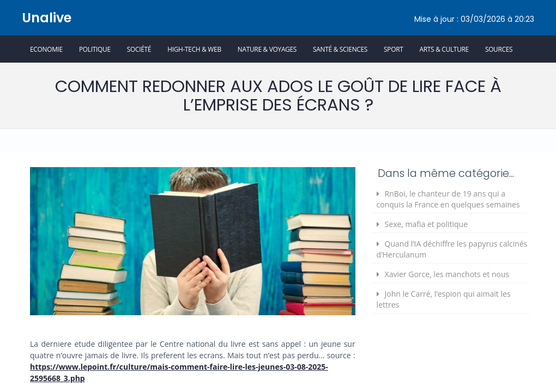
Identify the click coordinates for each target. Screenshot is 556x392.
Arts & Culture (444, 49)
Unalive (47, 18)
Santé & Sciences (340, 49)
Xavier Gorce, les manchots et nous (447, 274)
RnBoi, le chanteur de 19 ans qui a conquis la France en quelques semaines (448, 199)
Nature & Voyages (267, 49)
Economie (46, 49)
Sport (393, 49)
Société (139, 49)
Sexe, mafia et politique (426, 224)
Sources (499, 49)
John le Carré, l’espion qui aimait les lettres (444, 299)
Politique (95, 49)
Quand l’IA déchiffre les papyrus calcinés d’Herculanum (452, 249)
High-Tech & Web (194, 49)
